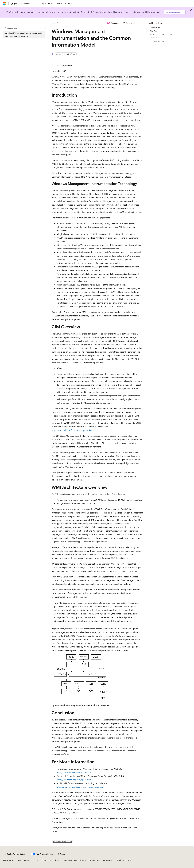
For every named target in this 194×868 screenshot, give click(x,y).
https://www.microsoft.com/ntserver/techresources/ (80, 787)
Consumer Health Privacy (74, 860)
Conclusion (154, 38)
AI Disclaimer (8, 860)
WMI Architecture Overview (161, 34)
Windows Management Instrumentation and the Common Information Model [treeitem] (25, 35)
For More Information (159, 41)
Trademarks (107, 860)
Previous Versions (23, 860)
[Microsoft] (5, 3)
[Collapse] (42, 23)
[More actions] (140, 23)
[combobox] (24, 28)
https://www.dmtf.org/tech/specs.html (74, 780)
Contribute (46, 860)
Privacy (56, 860)
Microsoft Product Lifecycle (75, 12)
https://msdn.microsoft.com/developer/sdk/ (71, 430)
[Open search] (182, 3)
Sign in (188, 3)
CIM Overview (156, 31)
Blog (35, 860)
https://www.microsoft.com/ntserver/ (73, 772)
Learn (54, 23)
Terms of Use (94, 860)
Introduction (155, 28)
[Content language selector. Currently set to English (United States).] (15, 854)
